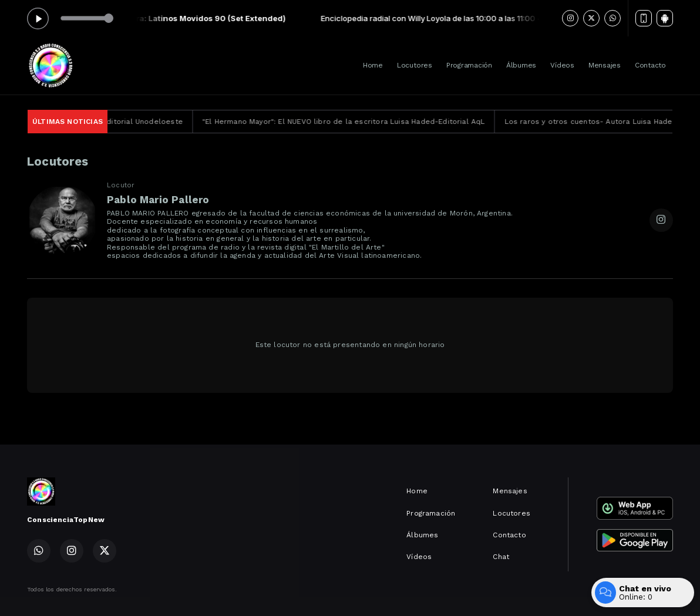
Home (373, 65)
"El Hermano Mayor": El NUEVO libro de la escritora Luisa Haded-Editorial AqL (354, 122)
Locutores (415, 65)
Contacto (650, 65)
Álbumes (521, 65)
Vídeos (562, 65)
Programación (469, 65)
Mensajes (605, 65)
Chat (501, 557)
